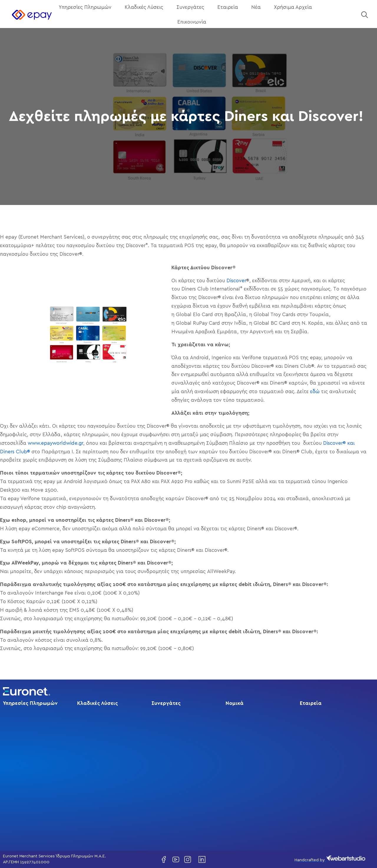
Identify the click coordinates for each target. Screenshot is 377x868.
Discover (236, 281)
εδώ (315, 392)
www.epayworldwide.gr (55, 443)
